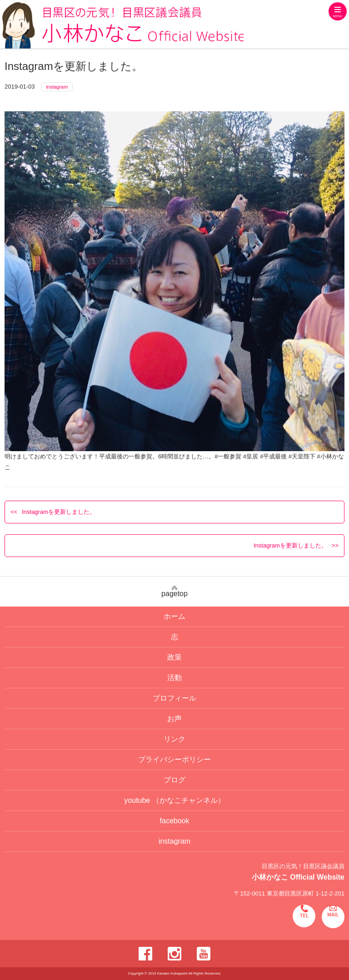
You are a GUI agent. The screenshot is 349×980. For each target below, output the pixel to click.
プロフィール (174, 698)
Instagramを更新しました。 (59, 512)
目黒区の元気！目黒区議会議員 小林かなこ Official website (123, 25)
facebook (175, 821)
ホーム (174, 616)
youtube (174, 800)
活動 (174, 678)
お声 (174, 719)
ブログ (174, 780)
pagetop (174, 592)
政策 (174, 657)
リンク (174, 739)
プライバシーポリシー (174, 759)
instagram (57, 87)
